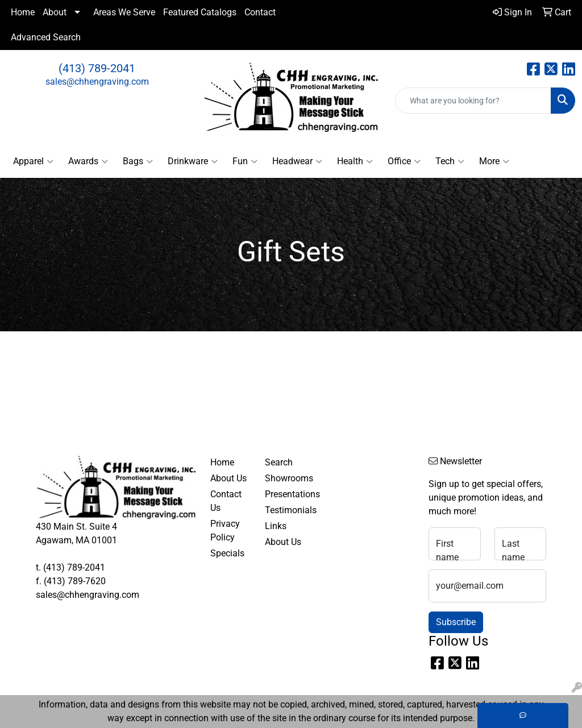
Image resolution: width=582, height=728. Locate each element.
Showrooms (285, 478)
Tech (450, 161)
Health (355, 161)
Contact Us (226, 501)
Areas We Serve (124, 12)
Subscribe (456, 622)
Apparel (33, 161)
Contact (260, 12)
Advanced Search (46, 37)
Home (23, 12)
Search (279, 462)
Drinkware (193, 161)
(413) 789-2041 (97, 68)
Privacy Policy (225, 531)
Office (404, 161)
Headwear (297, 161)
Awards (88, 161)
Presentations (285, 494)
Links (276, 526)
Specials (227, 553)
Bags (138, 161)
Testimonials (285, 510)
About (55, 12)
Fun (245, 161)
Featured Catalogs (200, 12)
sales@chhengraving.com (97, 82)
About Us (228, 478)
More (494, 161)
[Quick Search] (473, 101)
